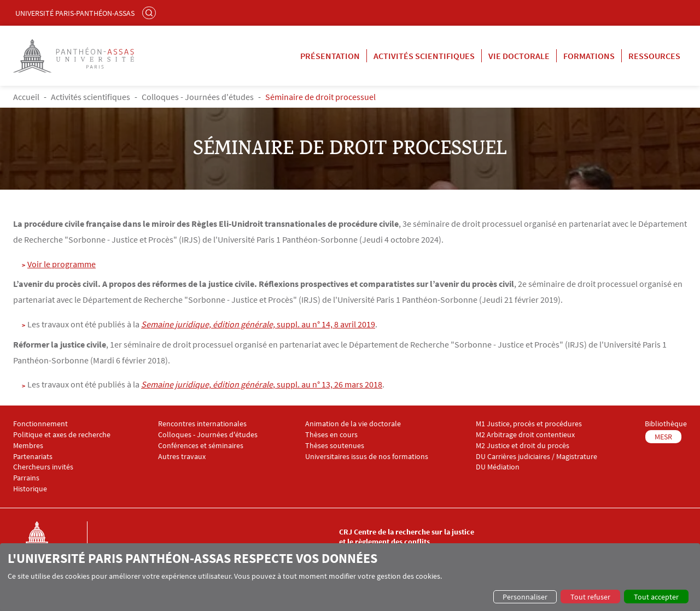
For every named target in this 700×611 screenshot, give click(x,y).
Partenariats (33, 457)
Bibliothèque (666, 424)
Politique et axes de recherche (62, 435)
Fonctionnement (40, 424)
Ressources (654, 56)
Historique (30, 489)
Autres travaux (182, 457)
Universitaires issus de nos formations (367, 457)
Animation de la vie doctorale (353, 424)
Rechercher (150, 13)
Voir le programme (62, 264)
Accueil (26, 97)
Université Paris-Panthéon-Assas (75, 13)
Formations (589, 56)
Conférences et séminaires (201, 446)
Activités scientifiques (424, 56)
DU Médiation (498, 467)
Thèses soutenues (335, 446)
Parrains (26, 478)
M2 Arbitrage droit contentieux (525, 435)
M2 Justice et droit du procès (523, 446)
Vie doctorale (519, 56)
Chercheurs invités (43, 467)
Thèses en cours (331, 435)
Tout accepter (656, 597)
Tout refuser (590, 597)
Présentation (330, 56)
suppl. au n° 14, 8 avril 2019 (258, 324)
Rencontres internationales (202, 424)
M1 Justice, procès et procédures (529, 424)
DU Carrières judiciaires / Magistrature (536, 457)
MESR (663, 437)
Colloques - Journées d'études (198, 97)
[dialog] (350, 577)
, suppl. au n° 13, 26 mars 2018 (262, 384)
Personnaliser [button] (525, 597)
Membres (28, 446)
